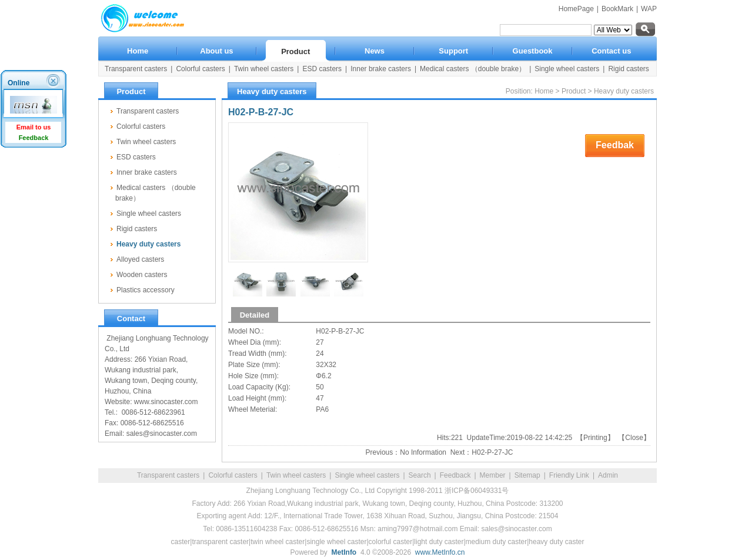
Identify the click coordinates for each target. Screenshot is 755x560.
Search (420, 475)
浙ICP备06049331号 (477, 491)
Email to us (34, 127)
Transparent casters (168, 475)
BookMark (617, 9)
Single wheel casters (367, 475)
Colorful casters (233, 475)
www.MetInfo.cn (440, 552)
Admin (608, 475)
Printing (595, 438)
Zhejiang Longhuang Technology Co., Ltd (311, 491)
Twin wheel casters (296, 475)
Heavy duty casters (624, 91)
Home (544, 91)
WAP (649, 9)
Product (574, 91)
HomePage (576, 9)
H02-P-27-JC (492, 452)
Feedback (455, 475)
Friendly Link (569, 475)
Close (634, 438)
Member (493, 475)
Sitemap (527, 475)
